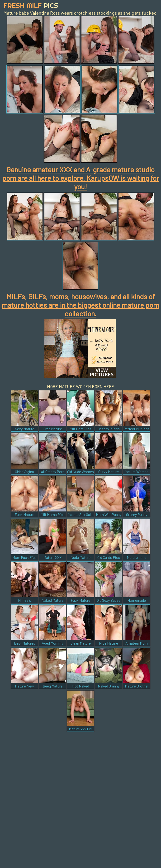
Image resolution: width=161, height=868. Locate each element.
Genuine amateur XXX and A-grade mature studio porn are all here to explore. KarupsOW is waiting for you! (81, 178)
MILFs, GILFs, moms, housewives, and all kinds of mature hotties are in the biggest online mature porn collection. (81, 305)
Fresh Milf (31, 5)
